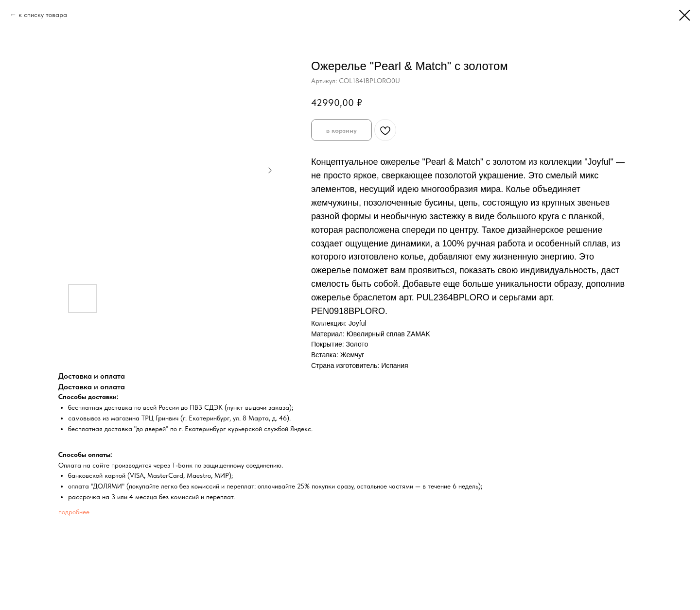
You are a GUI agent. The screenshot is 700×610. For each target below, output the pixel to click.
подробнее (74, 512)
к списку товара (43, 15)
